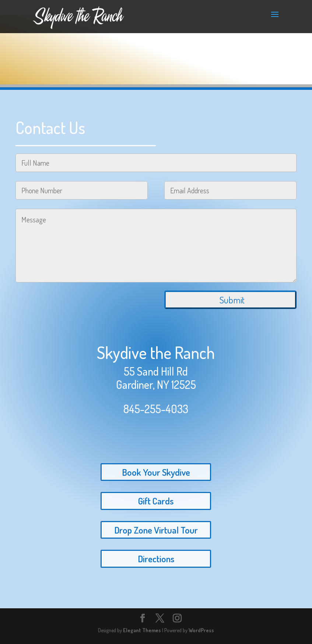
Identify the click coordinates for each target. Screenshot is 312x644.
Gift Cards (156, 501)
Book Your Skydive (156, 472)
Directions (156, 559)
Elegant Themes (142, 630)
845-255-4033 (156, 409)
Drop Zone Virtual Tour (156, 530)
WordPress (201, 630)
